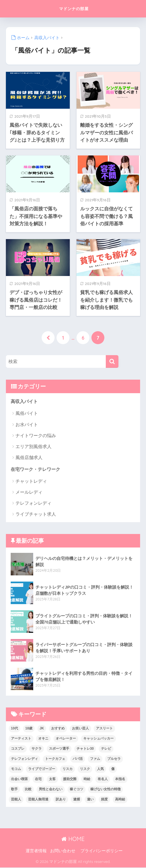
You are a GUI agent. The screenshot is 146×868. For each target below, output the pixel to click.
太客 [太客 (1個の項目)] (52, 780)
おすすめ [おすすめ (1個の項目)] (58, 729)
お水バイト (27, 425)
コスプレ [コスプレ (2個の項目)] (18, 749)
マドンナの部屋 (74, 9)
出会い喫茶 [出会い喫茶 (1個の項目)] (19, 780)
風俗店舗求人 (29, 458)
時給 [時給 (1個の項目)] (87, 780)
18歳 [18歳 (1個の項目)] (29, 729)
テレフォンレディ (33, 504)
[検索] (112, 361)
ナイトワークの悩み (36, 436)
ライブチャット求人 (36, 515)
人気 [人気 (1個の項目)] (100, 769)
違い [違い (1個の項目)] (90, 800)
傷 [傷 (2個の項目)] (113, 769)
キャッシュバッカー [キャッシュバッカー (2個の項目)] (98, 739)
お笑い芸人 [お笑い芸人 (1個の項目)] (80, 729)
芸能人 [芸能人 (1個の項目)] (16, 800)
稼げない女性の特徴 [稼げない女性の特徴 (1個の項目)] (105, 790)
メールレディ (29, 493)
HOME (73, 839)
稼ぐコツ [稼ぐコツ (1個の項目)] (77, 790)
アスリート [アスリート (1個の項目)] (104, 729)
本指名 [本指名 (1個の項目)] (120, 780)
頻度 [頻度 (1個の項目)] (104, 800)
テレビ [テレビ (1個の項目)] (106, 749)
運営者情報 (36, 851)
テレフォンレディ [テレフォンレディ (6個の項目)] (24, 759)
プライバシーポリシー (102, 851)
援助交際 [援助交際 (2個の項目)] (70, 780)
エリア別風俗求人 (33, 447)
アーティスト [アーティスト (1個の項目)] (21, 739)
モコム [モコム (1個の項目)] (16, 769)
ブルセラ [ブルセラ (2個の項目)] (114, 759)
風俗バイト (27, 414)
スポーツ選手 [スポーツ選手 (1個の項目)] (59, 749)
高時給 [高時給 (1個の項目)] (120, 800)
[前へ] (48, 338)
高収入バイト (25, 402)
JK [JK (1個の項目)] (42, 729)
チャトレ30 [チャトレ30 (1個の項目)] (85, 749)
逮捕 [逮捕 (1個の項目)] (77, 800)
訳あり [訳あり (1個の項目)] (61, 800)
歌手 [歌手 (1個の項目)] (14, 790)
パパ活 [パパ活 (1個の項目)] (78, 759)
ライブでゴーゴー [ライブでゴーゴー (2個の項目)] (42, 769)
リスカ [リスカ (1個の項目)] (68, 769)
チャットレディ (31, 482)
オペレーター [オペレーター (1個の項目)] (66, 739)
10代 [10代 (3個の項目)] (14, 729)
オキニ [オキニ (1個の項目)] (43, 739)
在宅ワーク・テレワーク (37, 470)
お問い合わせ (63, 851)
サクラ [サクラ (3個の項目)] (37, 749)
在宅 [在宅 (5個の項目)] (38, 780)
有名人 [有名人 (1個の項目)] (103, 780)
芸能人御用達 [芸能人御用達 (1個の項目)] (38, 800)
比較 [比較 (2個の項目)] (28, 790)
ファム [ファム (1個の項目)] (95, 759)
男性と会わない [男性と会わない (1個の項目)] (51, 790)
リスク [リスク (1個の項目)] (85, 769)
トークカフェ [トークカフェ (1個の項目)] (55, 759)
